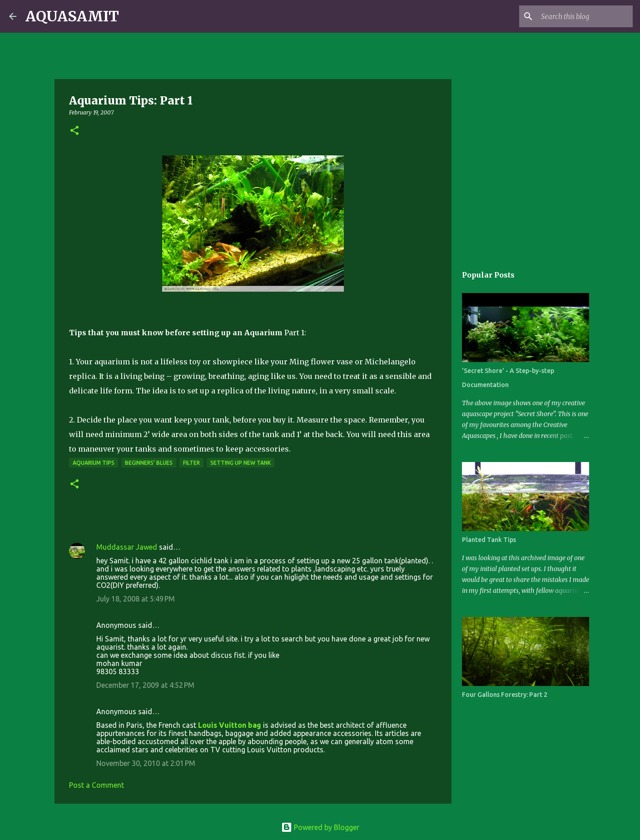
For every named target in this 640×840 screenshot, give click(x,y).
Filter (191, 463)
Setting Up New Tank (241, 463)
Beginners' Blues (149, 463)
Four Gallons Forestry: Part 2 (505, 695)
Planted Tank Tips (489, 540)
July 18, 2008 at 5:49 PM (136, 599)
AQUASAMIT (72, 16)
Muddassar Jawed (127, 547)
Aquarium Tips (94, 463)
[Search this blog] (585, 16)
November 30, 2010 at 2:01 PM (146, 763)
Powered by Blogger (320, 827)
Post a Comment (97, 785)
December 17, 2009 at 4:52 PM (145, 685)
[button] (74, 131)
